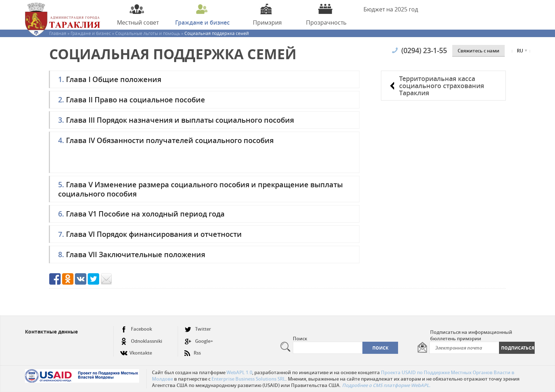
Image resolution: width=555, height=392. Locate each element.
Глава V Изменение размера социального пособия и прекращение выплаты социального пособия (200, 189)
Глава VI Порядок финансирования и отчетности (150, 234)
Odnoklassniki (141, 341)
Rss (193, 350)
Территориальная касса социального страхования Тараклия (442, 86)
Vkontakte (136, 350)
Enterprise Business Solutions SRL (248, 379)
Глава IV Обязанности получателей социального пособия (166, 140)
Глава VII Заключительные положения (132, 254)
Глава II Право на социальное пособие (132, 100)
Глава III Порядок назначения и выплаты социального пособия (176, 120)
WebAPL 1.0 (239, 372)
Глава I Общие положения (110, 79)
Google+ (199, 341)
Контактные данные (51, 332)
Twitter (198, 329)
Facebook (136, 329)
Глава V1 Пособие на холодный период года (141, 214)
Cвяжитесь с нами (478, 51)
